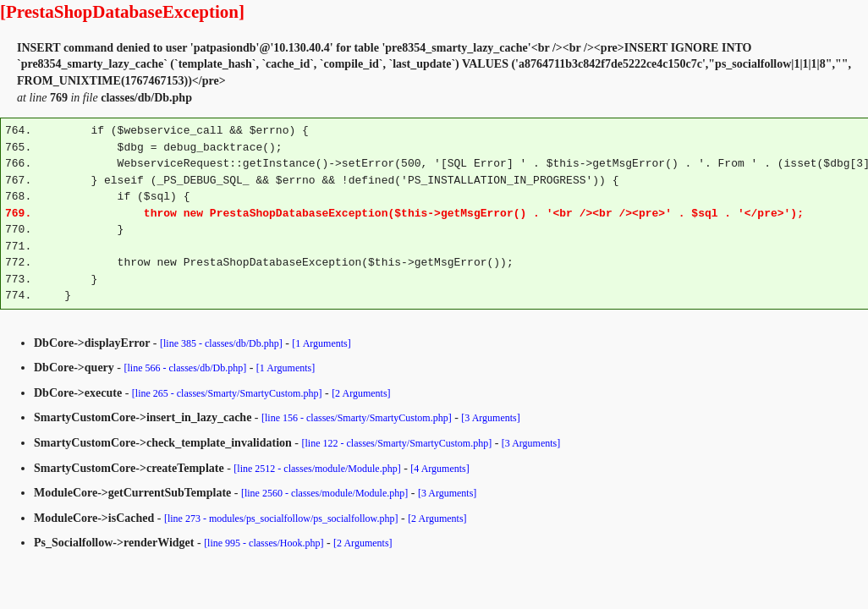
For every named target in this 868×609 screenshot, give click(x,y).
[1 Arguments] (321, 343)
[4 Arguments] (439, 469)
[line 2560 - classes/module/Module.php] (324, 493)
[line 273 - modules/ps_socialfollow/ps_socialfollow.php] (281, 518)
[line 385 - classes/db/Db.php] (221, 343)
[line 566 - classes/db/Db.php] (186, 368)
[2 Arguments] (361, 393)
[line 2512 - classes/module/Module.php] (317, 469)
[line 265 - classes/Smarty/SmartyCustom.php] (227, 393)
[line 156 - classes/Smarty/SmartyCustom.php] (357, 418)
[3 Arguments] (490, 418)
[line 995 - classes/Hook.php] (264, 543)
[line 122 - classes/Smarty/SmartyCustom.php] (396, 443)
